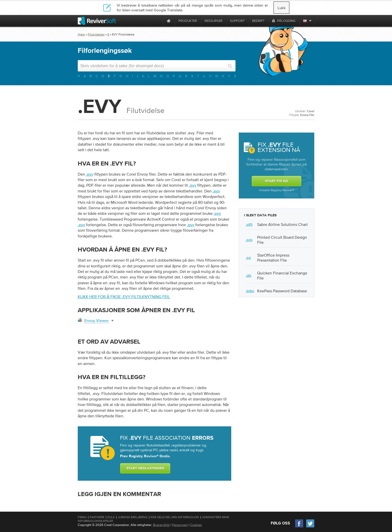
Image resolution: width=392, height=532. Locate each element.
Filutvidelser (96, 34)
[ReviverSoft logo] (97, 21)
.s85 (249, 224)
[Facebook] (299, 527)
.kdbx (250, 291)
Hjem (81, 34)
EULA (111, 517)
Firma (82, 517)
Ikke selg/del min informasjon (175, 517)
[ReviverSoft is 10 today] (158, 21)
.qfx (249, 275)
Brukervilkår (161, 525)
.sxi (248, 258)
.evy (90, 174)
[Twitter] (310, 527)
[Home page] (169, 21)
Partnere (97, 517)
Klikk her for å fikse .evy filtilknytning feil (124, 297)
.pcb (249, 240)
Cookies (196, 525)
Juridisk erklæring (133, 517)
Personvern (180, 525)
